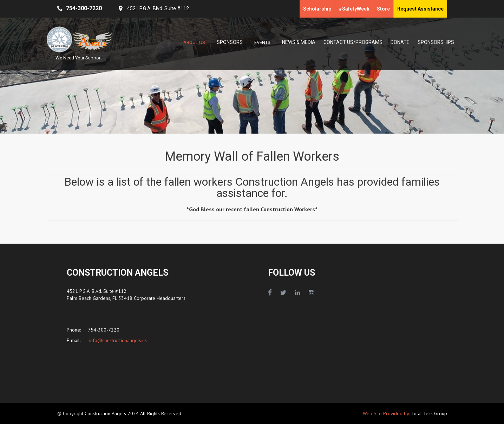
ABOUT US (194, 42)
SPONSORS (230, 42)
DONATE (400, 42)
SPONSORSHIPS (436, 42)
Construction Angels (106, 413)
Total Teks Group (429, 413)
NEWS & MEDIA (299, 42)
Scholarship (317, 9)
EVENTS (262, 42)
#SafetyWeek (354, 9)
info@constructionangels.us (117, 340)
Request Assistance (420, 9)
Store (383, 9)
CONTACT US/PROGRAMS (353, 42)
